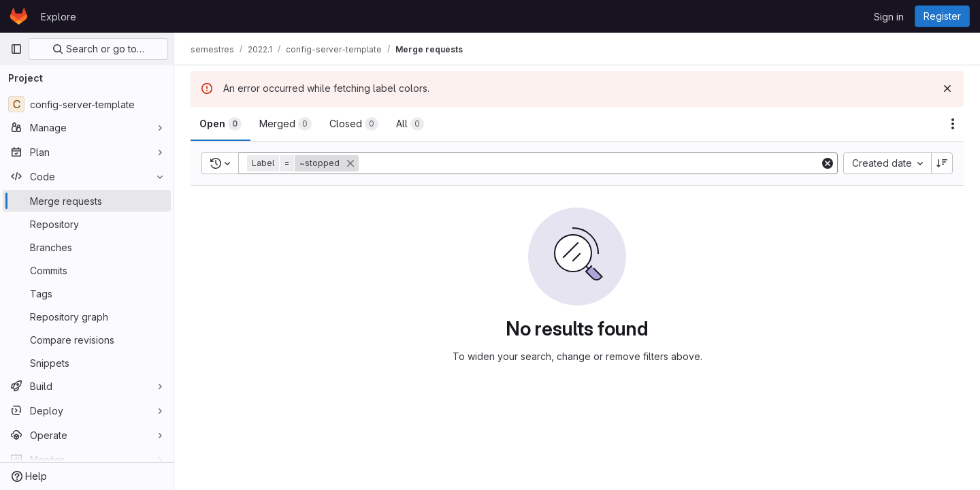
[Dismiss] (947, 88)
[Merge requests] (87, 201)
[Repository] (87, 224)
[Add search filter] (590, 163)
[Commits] (87, 270)
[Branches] (87, 247)
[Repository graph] (87, 316)
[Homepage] (19, 16)
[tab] (220, 124)
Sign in (889, 17)
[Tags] (87, 293)
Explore (59, 17)
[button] (304, 163)
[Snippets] (87, 363)
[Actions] (953, 124)
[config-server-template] (87, 104)
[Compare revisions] (87, 340)
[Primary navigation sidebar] (16, 49)
